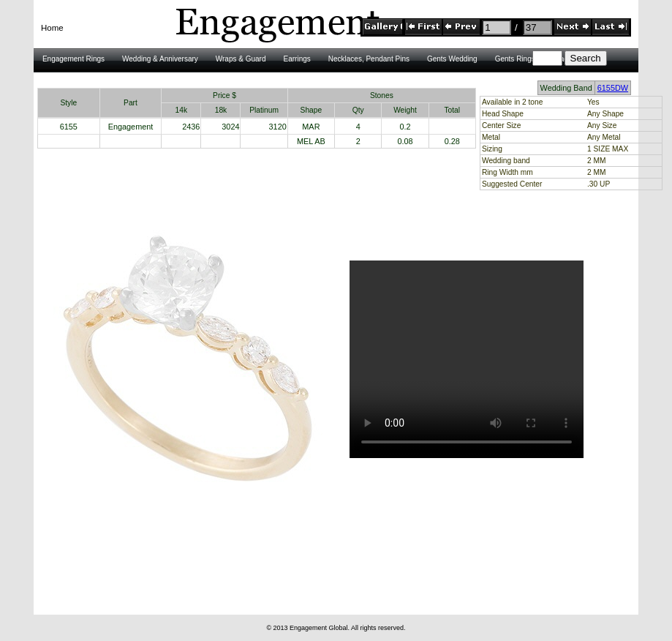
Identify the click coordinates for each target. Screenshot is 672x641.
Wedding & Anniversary (160, 59)
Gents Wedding (452, 59)
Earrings (297, 59)
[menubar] (52, 29)
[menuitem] (52, 29)
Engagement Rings (73, 59)
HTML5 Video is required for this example (467, 359)
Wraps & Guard (241, 59)
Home (52, 28)
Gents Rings (515, 59)
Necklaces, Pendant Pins (369, 59)
